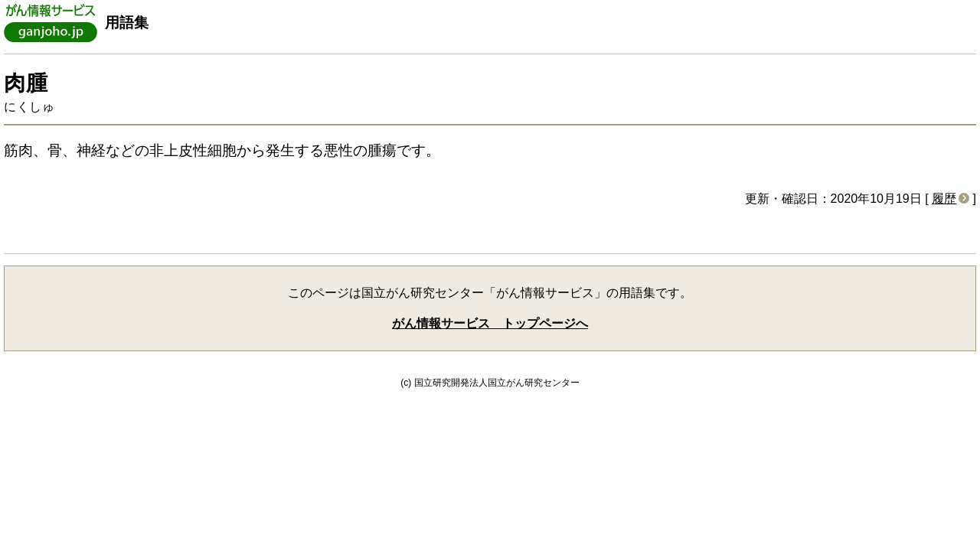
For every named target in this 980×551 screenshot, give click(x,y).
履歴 (944, 199)
